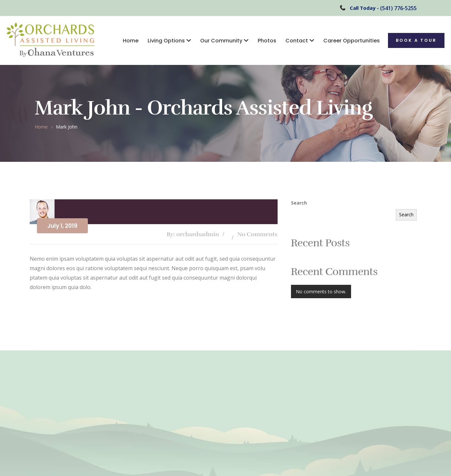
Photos (267, 41)
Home (131, 41)
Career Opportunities (352, 41)
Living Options (166, 41)
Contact (297, 41)
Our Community (221, 41)
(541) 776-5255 (398, 8)
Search (299, 203)
